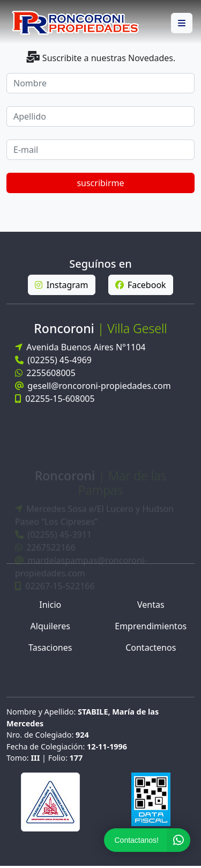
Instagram (61, 285)
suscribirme (100, 183)
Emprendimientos (151, 626)
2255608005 (45, 373)
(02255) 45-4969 (53, 360)
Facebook (141, 285)
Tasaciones (50, 648)
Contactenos (151, 648)
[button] (182, 23)
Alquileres (50, 626)
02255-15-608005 (55, 399)
